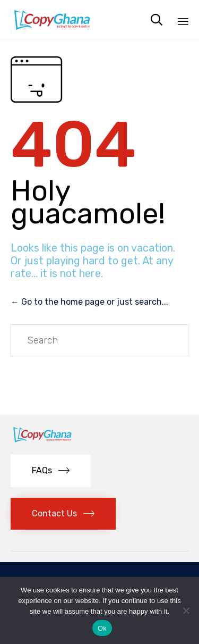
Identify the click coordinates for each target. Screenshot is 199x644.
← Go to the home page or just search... (89, 302)
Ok (102, 628)
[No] (186, 610)
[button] (51, 471)
